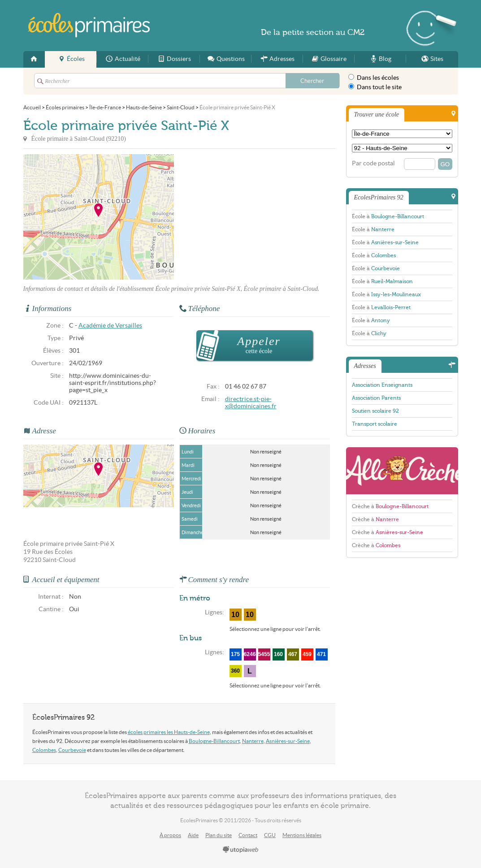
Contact (248, 835)
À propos (170, 835)
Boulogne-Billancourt (214, 741)
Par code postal (373, 163)
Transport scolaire (375, 424)
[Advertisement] (255, 217)
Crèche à (390, 506)
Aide (193, 835)
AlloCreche (402, 471)
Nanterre (253, 741)
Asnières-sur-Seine (288, 741)
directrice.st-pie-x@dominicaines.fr (251, 403)
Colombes (44, 750)
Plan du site (219, 835)
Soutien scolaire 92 (375, 411)
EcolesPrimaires (89, 25)
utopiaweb (241, 850)
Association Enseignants (382, 385)
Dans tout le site (375, 87)
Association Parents (376, 398)
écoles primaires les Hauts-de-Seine (169, 732)
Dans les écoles (374, 78)
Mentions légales (302, 835)
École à (388, 216)
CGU (270, 835)
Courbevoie (72, 750)
